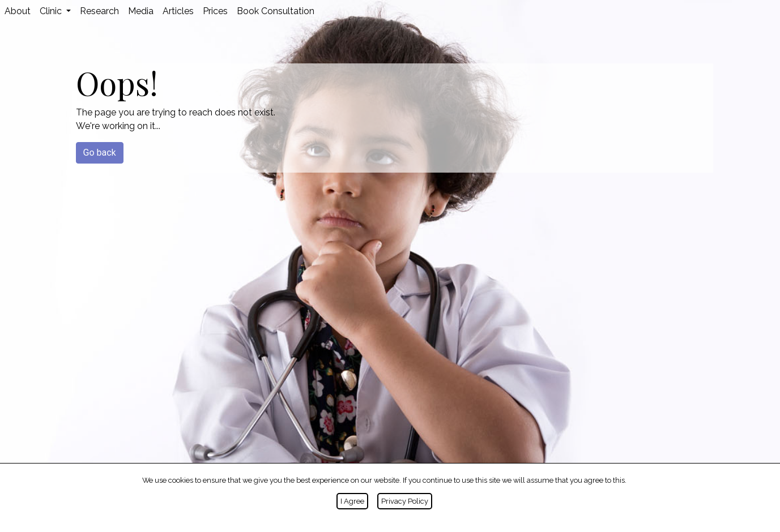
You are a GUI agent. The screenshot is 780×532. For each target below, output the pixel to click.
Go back (100, 153)
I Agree (352, 501)
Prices (215, 11)
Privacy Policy (405, 501)
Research (99, 11)
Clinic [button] (52, 11)
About (18, 11)
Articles (178, 11)
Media (141, 11)
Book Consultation (276, 11)
